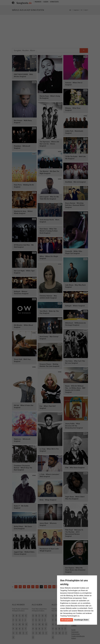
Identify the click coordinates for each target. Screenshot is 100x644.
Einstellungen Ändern (81, 620)
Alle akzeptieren (67, 620)
